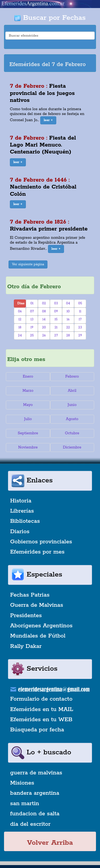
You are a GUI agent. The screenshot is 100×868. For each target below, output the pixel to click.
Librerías (22, 511)
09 (56, 311)
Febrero (72, 377)
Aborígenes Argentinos (41, 626)
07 (32, 311)
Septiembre (28, 433)
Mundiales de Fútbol (38, 636)
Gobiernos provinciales (41, 542)
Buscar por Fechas (50, 18)
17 (80, 319)
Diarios (20, 532)
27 (56, 335)
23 (80, 327)
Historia (21, 501)
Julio (28, 419)
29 (80, 335)
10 (68, 311)
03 (56, 303)
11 (80, 311)
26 (44, 335)
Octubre (72, 433)
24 (20, 335)
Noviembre (28, 447)
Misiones (22, 783)
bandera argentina (35, 793)
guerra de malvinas (36, 773)
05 (80, 303)
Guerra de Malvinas (37, 605)
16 (68, 319)
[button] (48, 120)
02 (44, 303)
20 (44, 327)
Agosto (72, 419)
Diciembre (72, 447)
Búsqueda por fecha (37, 730)
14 (44, 319)
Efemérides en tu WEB (41, 720)
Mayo (28, 405)
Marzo (28, 391)
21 (56, 327)
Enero (28, 377)
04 (68, 303)
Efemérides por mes (37, 552)
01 (32, 303)
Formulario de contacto (41, 699)
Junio (72, 405)
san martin (25, 804)
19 (32, 327)
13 (32, 319)
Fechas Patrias (30, 595)
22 (68, 327)
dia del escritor (30, 824)
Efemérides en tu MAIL (42, 709)
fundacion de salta (35, 814)
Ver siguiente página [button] (28, 264)
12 (20, 319)
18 (20, 327)
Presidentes (26, 616)
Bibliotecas (25, 521)
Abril (72, 391)
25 (32, 335)
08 (44, 311)
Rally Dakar (26, 646)
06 (20, 311)
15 (56, 319)
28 (68, 335)
